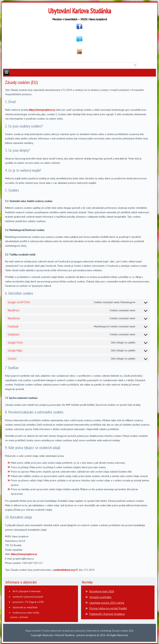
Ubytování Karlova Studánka (80, 11)
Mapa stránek (33, 631)
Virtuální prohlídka (100, 597)
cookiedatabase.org (64, 570)
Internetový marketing (99, 631)
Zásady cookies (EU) (123, 631)
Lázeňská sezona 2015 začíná (107, 603)
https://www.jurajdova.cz (42, 110)
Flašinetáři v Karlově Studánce (107, 614)
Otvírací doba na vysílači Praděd (108, 608)
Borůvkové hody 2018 (102, 591)
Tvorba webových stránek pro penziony (63, 631)
